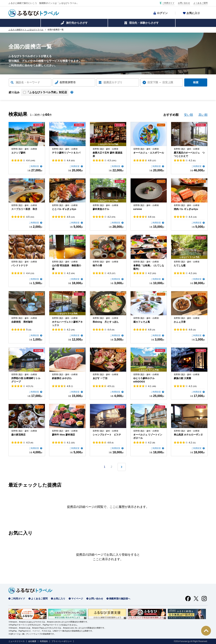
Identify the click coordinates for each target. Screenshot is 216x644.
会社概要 (32, 641)
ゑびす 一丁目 (100, 378)
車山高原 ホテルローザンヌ (188, 435)
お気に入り (193, 13)
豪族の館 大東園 (182, 378)
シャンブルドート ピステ (107, 435)
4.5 (30, 217)
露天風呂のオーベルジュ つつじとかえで (189, 154)
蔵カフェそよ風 (142, 322)
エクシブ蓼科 (18, 153)
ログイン (162, 13)
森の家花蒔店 (18, 435)
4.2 (192, 160)
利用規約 (44, 641)
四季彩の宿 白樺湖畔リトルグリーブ (26, 380)
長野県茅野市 (68, 82)
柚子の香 (97, 265)
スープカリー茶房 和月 (24, 209)
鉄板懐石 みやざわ (62, 378)
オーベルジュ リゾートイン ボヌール (148, 436)
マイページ (77, 599)
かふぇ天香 (180, 322)
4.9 (70, 386)
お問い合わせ (184, 3)
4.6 (152, 160)
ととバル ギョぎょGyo (64, 209)
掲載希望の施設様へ (120, 599)
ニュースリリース (17, 641)
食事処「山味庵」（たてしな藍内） (149, 267)
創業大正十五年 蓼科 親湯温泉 (107, 154)
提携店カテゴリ (113, 82)
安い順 (188, 115)
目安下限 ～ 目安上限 (160, 82)
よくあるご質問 (200, 3)
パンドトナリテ (20, 265)
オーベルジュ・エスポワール (149, 153)
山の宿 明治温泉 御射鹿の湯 (66, 267)
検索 (196, 82)
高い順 (203, 115)
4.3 (112, 160)
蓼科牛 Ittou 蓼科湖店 (63, 435)
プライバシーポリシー (62, 641)
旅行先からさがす (77, 23)
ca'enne (138, 209)
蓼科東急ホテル (101, 209)
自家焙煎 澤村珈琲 (22, 322)
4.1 (152, 386)
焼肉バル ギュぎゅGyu (186, 209)
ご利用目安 (34, 166)
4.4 (31, 160)
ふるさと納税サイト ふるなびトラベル (26, 30)
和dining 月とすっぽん (106, 322)
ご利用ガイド (168, 3)
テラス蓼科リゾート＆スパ (66, 153)
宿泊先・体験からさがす (144, 23)
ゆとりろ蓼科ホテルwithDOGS (144, 380)
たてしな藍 (180, 265)
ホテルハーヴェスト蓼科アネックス (67, 324)
